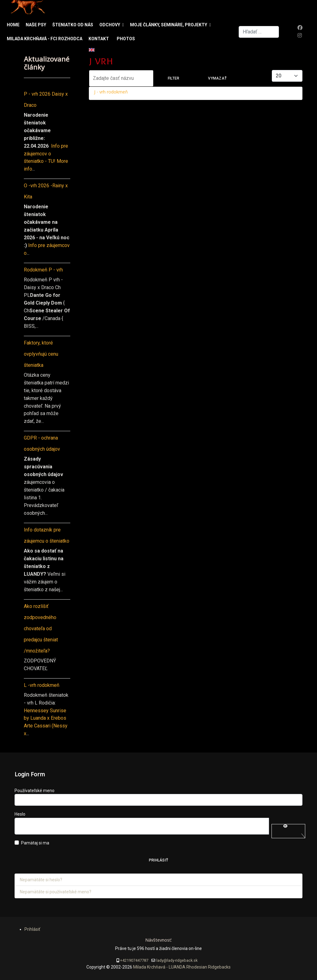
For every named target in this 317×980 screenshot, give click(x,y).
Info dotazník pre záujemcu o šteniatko (47, 535)
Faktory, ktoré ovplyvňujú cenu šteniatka (41, 354)
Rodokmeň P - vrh (43, 270)
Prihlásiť (158, 860)
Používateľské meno (35, 791)
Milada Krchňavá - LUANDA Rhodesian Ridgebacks (181, 967)
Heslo (20, 814)
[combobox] (259, 32)
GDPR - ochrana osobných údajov (42, 443)
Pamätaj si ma (35, 843)
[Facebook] (300, 28)
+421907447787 (134, 960)
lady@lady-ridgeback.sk (177, 960)
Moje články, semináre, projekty (169, 25)
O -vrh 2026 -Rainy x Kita (46, 191)
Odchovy (110, 25)
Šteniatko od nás (73, 25)
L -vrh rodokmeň (42, 685)
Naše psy (36, 25)
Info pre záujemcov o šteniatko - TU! (46, 154)
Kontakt (99, 39)
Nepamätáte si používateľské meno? (56, 892)
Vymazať (217, 78)
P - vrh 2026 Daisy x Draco (46, 100)
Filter (174, 78)
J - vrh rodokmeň (111, 92)
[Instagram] (300, 35)
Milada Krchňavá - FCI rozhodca (45, 39)
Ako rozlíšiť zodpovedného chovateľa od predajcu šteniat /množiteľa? (41, 629)
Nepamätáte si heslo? (41, 880)
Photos (126, 39)
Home (13, 25)
